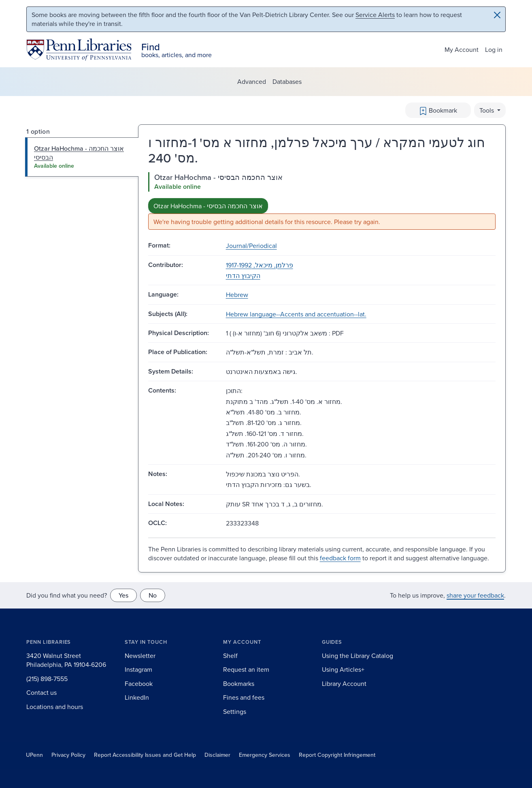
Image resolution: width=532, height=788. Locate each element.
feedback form (340, 558)
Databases (287, 81)
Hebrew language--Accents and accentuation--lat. (296, 314)
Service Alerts (375, 15)
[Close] (497, 15)
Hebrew (237, 295)
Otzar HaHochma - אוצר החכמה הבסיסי (208, 206)
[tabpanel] (322, 201)
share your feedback (475, 595)
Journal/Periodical (251, 246)
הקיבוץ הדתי (243, 275)
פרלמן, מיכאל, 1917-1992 (260, 265)
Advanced (252, 81)
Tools (487, 110)
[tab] (82, 157)
